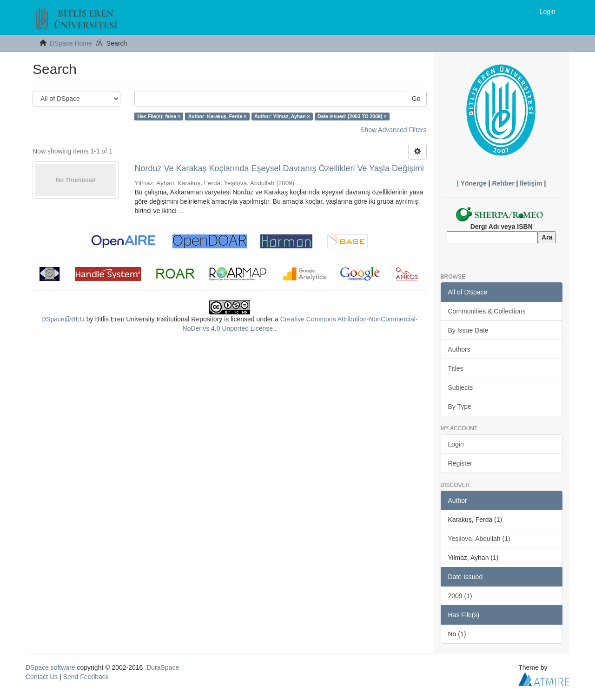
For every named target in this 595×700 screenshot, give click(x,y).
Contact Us (42, 677)
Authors (459, 349)
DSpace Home (71, 43)
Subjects (461, 387)
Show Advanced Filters (393, 130)
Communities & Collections (487, 311)
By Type (460, 407)
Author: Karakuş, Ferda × (218, 116)
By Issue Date (468, 330)
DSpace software (50, 667)
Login (456, 444)
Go (416, 99)
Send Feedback (86, 677)
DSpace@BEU (63, 319)
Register (460, 463)
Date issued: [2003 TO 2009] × (352, 116)
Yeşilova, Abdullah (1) (479, 539)
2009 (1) (460, 596)
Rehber (503, 183)
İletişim (531, 183)
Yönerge (474, 183)
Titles (456, 368)
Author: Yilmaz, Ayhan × (282, 116)
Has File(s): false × (159, 116)
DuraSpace (163, 667)
